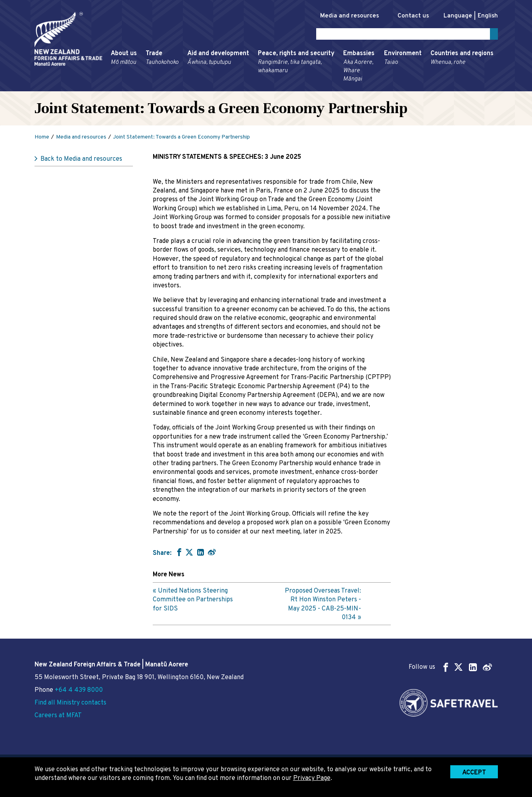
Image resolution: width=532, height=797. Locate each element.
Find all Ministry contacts (70, 703)
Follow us (450, 667)
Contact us (409, 16)
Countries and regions (462, 60)
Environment (403, 60)
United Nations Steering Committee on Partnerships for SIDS (193, 602)
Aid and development (218, 60)
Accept (474, 773)
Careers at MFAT (58, 716)
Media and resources (341, 16)
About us (124, 60)
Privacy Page (312, 778)
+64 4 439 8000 (79, 690)
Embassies (359, 68)
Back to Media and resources (81, 161)
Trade (162, 60)
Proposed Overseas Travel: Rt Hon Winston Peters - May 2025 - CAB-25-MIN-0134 (323, 606)
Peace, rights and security (296, 64)
